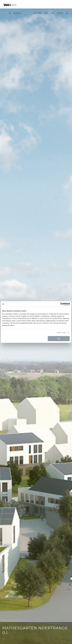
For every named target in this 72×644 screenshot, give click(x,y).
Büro (46, 13)
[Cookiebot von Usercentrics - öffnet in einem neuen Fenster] (62, 304)
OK (59, 338)
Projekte (27, 13)
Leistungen (38, 13)
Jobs (53, 13)
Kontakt (60, 13)
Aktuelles (17, 13)
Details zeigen (61, 333)
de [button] (68, 13)
